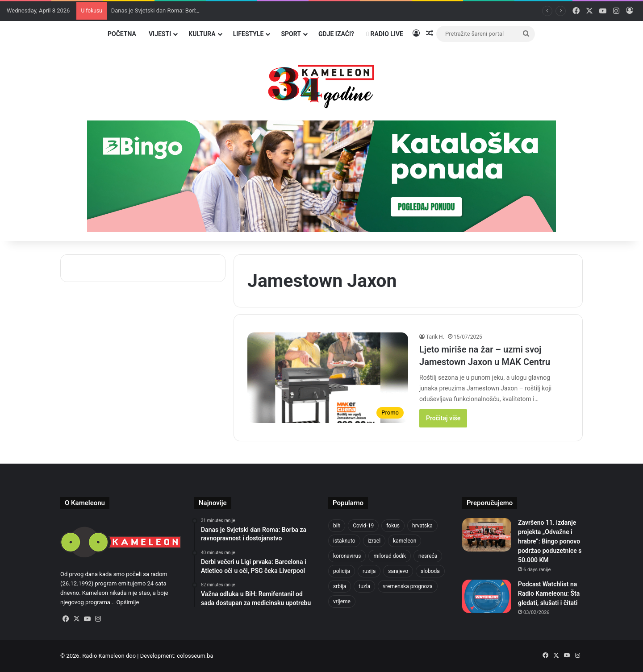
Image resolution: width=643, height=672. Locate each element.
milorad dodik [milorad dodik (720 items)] (390, 556)
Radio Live (385, 34)
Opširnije (127, 602)
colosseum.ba (195, 656)
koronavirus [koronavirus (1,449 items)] (347, 556)
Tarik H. (435, 337)
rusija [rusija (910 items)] (369, 571)
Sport (291, 34)
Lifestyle (248, 34)
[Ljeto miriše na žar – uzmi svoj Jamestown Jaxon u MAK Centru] (328, 378)
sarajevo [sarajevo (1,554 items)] (398, 571)
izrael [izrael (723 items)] (374, 541)
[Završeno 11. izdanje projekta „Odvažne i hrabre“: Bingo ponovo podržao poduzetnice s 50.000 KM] (487, 535)
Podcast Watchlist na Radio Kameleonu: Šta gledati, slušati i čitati (549, 593)
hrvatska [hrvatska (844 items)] (422, 526)
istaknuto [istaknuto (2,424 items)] (344, 541)
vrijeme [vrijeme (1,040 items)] (342, 601)
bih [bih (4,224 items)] (337, 526)
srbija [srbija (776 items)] (340, 586)
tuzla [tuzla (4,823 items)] (364, 586)
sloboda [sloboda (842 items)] (430, 571)
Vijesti (160, 34)
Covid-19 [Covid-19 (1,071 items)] (363, 526)
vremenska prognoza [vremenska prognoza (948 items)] (408, 586)
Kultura (202, 34)
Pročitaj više (443, 418)
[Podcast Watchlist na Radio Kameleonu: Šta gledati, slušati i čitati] (487, 596)
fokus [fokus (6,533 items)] (393, 526)
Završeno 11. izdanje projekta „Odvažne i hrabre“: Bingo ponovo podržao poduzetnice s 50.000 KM (550, 541)
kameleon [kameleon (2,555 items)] (405, 541)
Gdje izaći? (336, 34)
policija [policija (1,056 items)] (342, 571)
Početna (122, 34)
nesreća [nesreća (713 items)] (428, 556)
